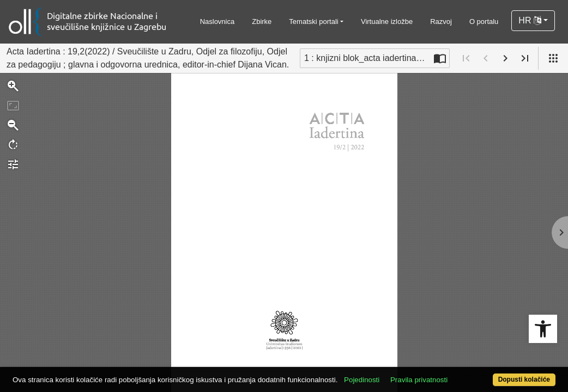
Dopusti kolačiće (493, 374)
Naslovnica (217, 22)
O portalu (484, 22)
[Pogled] (553, 58)
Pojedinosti (390, 361)
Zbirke (262, 22)
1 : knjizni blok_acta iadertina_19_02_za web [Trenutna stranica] (367, 58)
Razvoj (441, 22)
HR (530, 20)
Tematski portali (313, 22)
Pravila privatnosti (447, 361)
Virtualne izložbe (387, 22)
